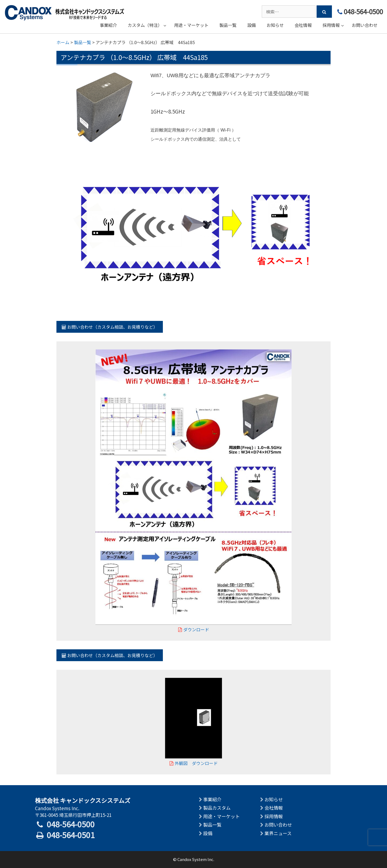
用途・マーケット (221, 816)
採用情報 (274, 816)
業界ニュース (278, 833)
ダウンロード (194, 629)
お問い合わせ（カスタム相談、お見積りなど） (110, 327)
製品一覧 (212, 825)
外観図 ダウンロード (194, 763)
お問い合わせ (278, 825)
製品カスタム (217, 808)
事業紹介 (212, 799)
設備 (208, 833)
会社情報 (274, 808)
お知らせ (274, 799)
